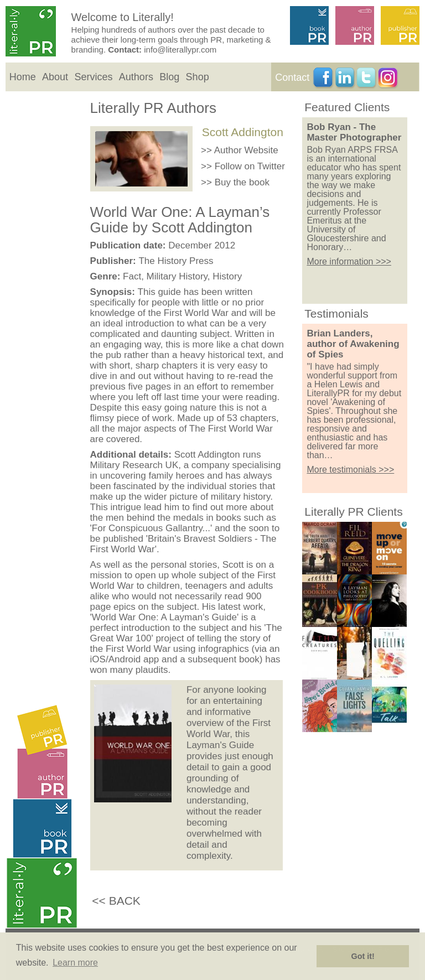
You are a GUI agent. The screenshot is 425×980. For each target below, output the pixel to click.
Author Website (246, 150)
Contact (292, 77)
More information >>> (349, 261)
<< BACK (116, 901)
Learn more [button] (75, 963)
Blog (169, 77)
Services (93, 77)
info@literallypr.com (180, 50)
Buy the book (242, 182)
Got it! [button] (363, 956)
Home (23, 77)
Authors (136, 77)
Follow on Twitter (250, 166)
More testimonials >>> (350, 470)
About (55, 77)
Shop (198, 77)
